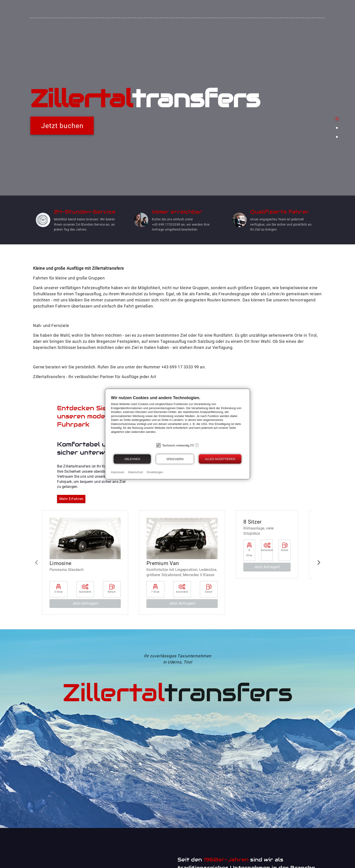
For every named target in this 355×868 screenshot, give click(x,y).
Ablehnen (132, 459)
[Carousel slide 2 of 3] (337, 128)
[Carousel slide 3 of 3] (337, 137)
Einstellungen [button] (155, 472)
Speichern (175, 459)
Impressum (118, 472)
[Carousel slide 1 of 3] (337, 119)
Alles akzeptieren (220, 459)
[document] (177, 418)
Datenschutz (136, 472)
